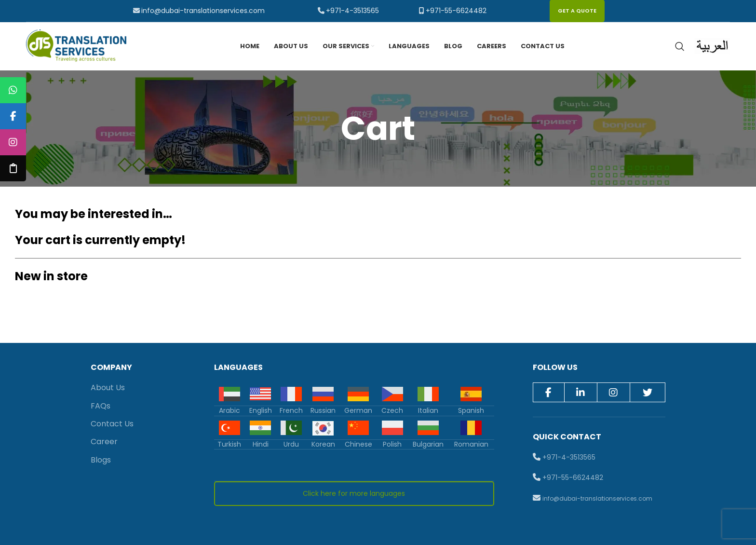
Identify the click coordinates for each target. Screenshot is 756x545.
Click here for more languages (354, 494)
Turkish (229, 444)
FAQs (101, 406)
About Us (108, 388)
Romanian (471, 444)
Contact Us (112, 424)
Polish (392, 444)
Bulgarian (428, 444)
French (291, 410)
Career (104, 442)
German (358, 410)
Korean (323, 444)
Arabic (229, 410)
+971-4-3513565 (352, 11)
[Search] (680, 46)
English (261, 410)
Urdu (291, 444)
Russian (323, 410)
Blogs (101, 460)
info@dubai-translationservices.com (203, 11)
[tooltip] (13, 90)
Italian (428, 410)
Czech (392, 410)
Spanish (471, 410)
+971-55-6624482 (456, 11)
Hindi (261, 444)
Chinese (358, 444)
